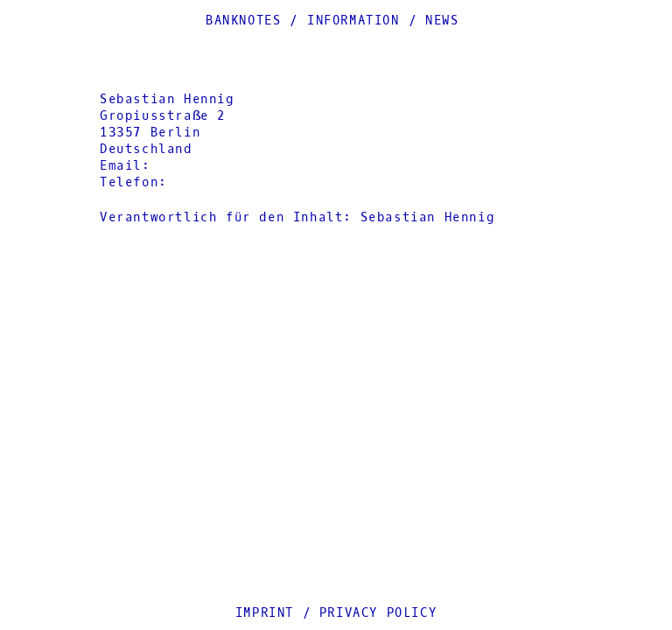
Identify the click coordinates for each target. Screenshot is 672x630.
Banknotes (243, 21)
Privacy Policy (378, 613)
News (442, 21)
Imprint (265, 613)
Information (353, 21)
